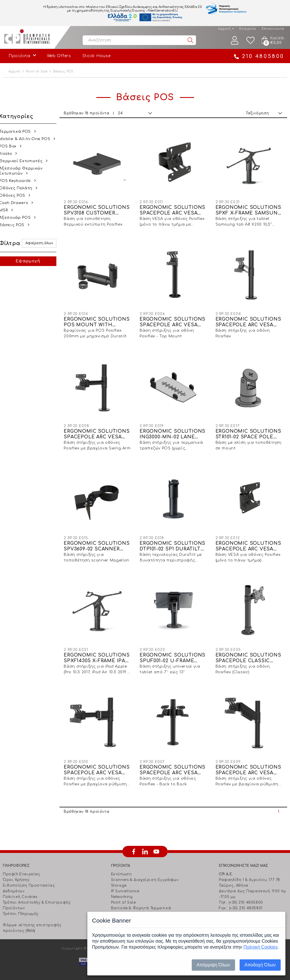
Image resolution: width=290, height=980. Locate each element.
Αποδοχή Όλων (260, 965)
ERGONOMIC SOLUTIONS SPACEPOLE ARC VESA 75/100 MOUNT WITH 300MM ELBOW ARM (100, 764)
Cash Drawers (17, 203)
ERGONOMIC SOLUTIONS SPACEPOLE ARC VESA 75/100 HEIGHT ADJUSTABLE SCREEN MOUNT (249, 764)
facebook (134, 846)
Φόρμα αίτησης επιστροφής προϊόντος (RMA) (32, 922)
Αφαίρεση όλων (42, 243)
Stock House (97, 56)
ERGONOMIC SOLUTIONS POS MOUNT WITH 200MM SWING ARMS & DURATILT (100, 320)
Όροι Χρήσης (16, 874)
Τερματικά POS (19, 132)
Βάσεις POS (15, 225)
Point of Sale (37, 71)
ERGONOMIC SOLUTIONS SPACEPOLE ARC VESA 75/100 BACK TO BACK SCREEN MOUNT (174, 764)
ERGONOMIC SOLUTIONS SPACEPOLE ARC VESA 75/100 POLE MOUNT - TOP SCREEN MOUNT (174, 320)
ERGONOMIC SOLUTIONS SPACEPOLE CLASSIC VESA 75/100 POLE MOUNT (249, 653)
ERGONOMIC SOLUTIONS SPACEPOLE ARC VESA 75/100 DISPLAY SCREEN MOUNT (174, 209)
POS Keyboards (19, 181)
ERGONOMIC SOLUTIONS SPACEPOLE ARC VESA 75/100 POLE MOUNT (249, 320)
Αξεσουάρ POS (19, 218)
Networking (122, 891)
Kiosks (9, 154)
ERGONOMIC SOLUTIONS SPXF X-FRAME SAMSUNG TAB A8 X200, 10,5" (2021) (249, 209)
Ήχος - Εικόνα (125, 908)
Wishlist (251, 40)
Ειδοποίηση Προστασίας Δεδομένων (29, 882)
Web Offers (59, 56)
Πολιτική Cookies (20, 891)
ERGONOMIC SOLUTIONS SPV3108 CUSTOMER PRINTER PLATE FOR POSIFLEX (100, 209)
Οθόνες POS (16, 196)
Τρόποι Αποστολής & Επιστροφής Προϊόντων (37, 899)
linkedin (145, 846)
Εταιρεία (248, 29)
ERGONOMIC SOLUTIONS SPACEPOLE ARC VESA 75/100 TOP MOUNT (249, 542)
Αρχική (224, 29)
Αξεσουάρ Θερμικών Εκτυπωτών (24, 171)
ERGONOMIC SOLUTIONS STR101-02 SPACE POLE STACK (249, 431)
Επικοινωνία (273, 29)
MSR (7, 210)
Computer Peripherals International (27, 37)
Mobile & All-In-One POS (28, 139)
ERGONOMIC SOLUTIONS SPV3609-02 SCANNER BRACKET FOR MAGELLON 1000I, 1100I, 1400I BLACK (100, 542)
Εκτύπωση (121, 868)
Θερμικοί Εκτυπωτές (24, 161)
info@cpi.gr (243, 908)
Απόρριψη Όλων (213, 965)
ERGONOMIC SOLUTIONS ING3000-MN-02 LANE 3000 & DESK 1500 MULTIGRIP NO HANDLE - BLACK (174, 431)
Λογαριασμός (235, 40)
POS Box (11, 146)
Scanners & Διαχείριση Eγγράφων (145, 874)
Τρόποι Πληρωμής (21, 908)
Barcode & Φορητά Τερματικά (141, 902)
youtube (156, 846)
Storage (119, 880)
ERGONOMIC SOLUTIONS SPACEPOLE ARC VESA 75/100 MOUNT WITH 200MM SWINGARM (100, 431)
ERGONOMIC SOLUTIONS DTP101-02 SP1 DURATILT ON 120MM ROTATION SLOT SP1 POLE (174, 542)
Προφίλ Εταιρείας (22, 868)
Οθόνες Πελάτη (19, 188)
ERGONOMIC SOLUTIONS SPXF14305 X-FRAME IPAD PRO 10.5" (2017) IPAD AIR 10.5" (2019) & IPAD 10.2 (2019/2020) (100, 653)
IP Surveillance (125, 885)
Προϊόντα (20, 56)
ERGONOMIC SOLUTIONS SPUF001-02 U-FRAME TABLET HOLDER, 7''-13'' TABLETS (174, 653)
